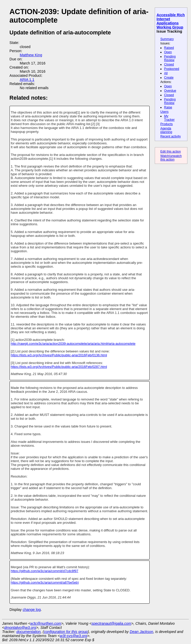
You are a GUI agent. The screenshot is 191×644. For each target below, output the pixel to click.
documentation (29, 632)
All (166, 73)
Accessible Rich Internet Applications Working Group (171, 21)
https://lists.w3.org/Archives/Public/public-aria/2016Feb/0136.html (59, 355)
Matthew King (31, 55)
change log (32, 610)
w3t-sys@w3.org (74, 636)
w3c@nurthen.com (46, 623)
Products (167, 124)
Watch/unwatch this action (171, 158)
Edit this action (171, 152)
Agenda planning (166, 130)
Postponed (172, 69)
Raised (169, 48)
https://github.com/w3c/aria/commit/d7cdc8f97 (45, 571)
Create (169, 78)
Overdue (170, 91)
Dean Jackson (142, 632)
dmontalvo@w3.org (20, 628)
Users (165, 112)
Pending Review (170, 58)
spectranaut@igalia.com (111, 623)
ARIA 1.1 (27, 80)
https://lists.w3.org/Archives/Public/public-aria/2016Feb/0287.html (59, 367)
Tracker (169, 118)
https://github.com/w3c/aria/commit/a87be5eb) (45, 582)
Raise (168, 107)
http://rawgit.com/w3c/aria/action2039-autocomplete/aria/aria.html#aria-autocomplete (73, 344)
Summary (167, 39)
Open (168, 52)
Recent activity (171, 136)
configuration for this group (66, 632)
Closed (169, 64)
